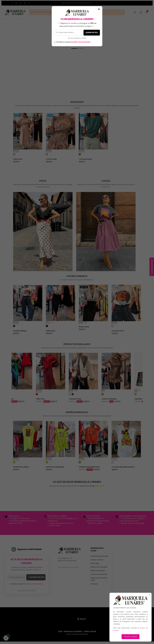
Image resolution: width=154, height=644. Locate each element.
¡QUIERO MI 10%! (92, 33)
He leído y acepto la (73, 42)
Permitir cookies (131, 637)
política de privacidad (81, 42)
